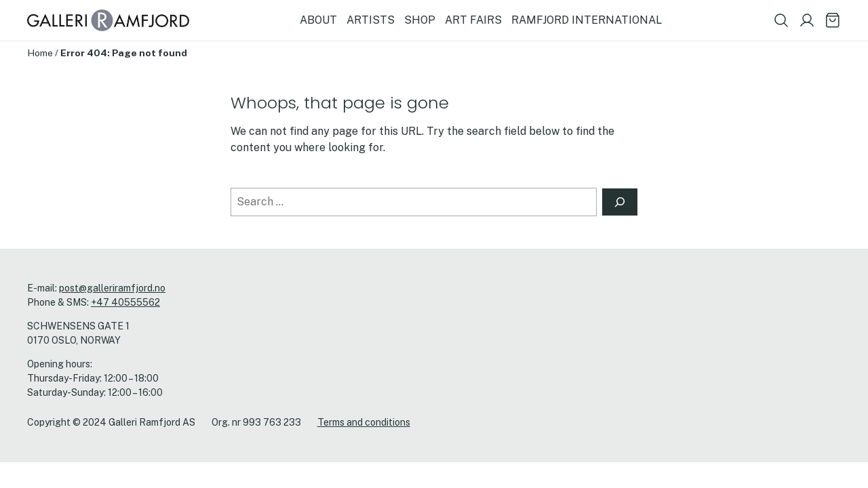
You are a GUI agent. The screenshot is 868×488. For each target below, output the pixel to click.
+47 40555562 (125, 302)
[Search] (620, 202)
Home (40, 53)
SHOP (420, 20)
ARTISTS (371, 20)
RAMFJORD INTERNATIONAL (587, 20)
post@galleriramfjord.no (112, 288)
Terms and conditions (364, 422)
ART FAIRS (473, 20)
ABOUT (318, 20)
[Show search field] (781, 20)
